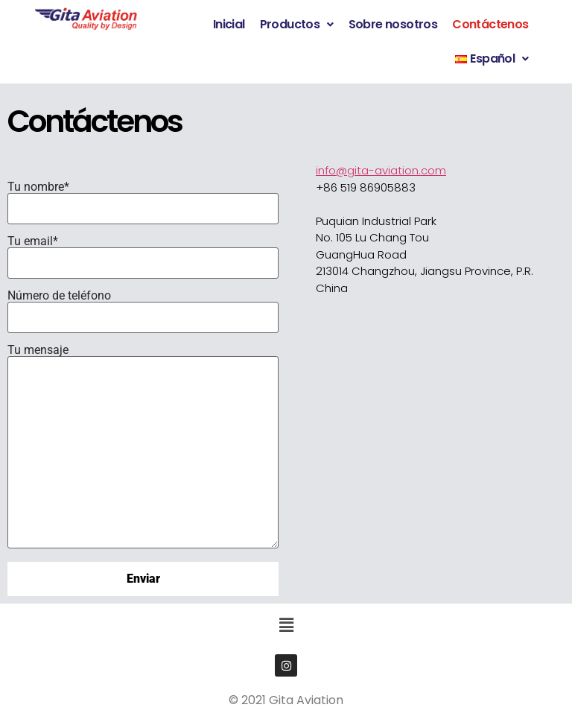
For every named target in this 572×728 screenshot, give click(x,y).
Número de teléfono (143, 306)
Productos (297, 24)
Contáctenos (490, 24)
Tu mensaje (143, 447)
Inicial (229, 24)
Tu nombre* (143, 197)
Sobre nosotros (393, 24)
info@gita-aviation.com (381, 170)
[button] (297, 25)
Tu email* (143, 252)
